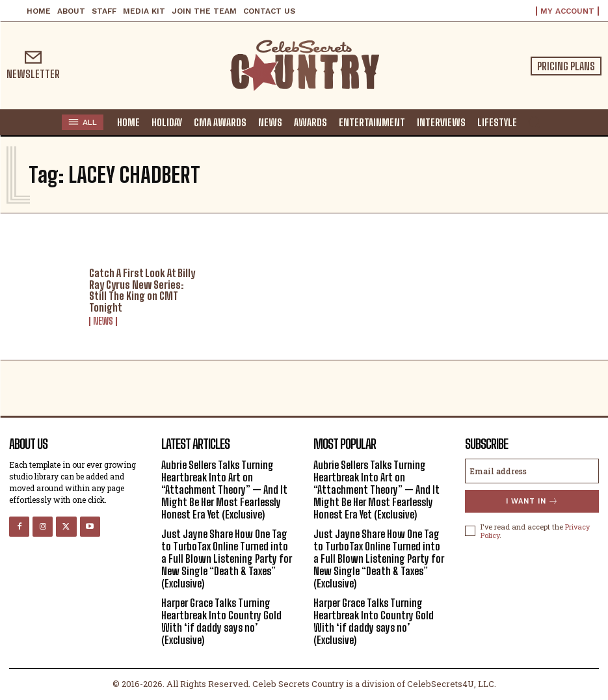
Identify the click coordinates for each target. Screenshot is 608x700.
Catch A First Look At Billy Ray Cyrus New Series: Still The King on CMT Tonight (142, 290)
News (103, 321)
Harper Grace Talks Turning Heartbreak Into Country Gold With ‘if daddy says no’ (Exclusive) (221, 622)
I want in (532, 501)
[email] (532, 471)
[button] (534, 122)
